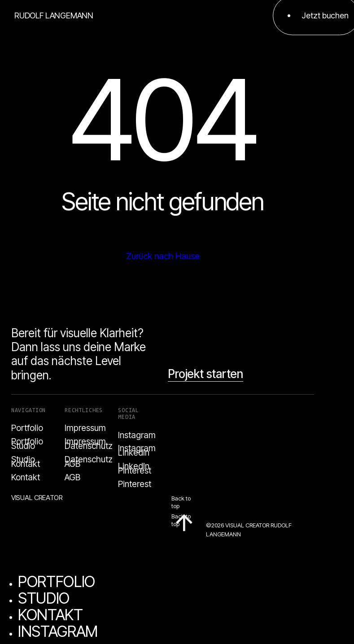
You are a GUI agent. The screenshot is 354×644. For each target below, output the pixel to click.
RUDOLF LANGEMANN (54, 15)
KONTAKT (50, 615)
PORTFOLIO (57, 581)
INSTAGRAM (58, 631)
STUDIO (44, 598)
